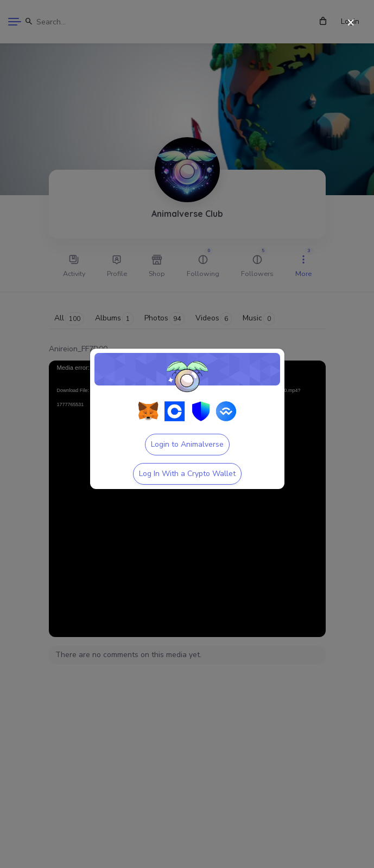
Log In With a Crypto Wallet (187, 474)
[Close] (351, 23)
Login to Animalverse (187, 444)
